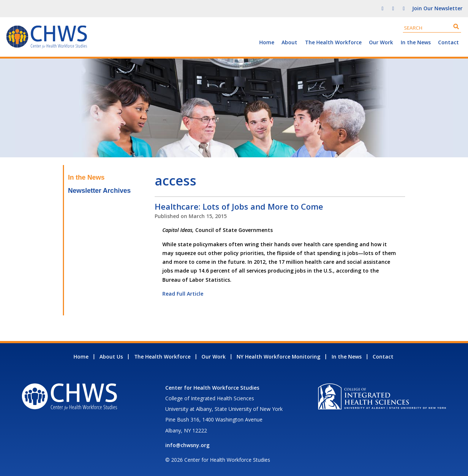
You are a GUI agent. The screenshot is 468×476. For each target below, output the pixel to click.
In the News (416, 42)
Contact (448, 42)
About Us (111, 357)
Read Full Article (183, 294)
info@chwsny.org (187, 445)
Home (267, 42)
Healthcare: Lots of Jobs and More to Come (239, 206)
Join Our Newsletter (437, 8)
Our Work (381, 42)
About (289, 42)
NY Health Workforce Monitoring (278, 357)
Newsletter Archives (99, 191)
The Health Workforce (333, 42)
